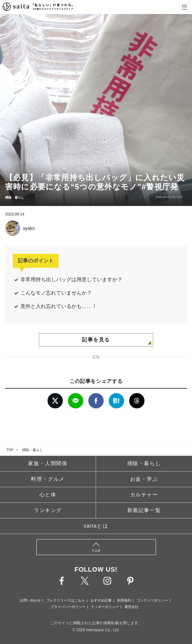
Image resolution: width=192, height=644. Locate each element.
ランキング (48, 510)
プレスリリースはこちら (66, 600)
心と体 (48, 495)
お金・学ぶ (144, 479)
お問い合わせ (30, 600)
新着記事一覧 (144, 510)
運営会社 (131, 607)
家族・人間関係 (48, 463)
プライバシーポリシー (68, 607)
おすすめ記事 (101, 600)
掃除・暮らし (33, 450)
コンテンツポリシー (152, 600)
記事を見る (96, 340)
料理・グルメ (48, 479)
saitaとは (96, 526)
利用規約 (124, 600)
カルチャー (144, 495)
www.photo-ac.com (168, 197)
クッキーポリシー (105, 607)
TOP (10, 450)
